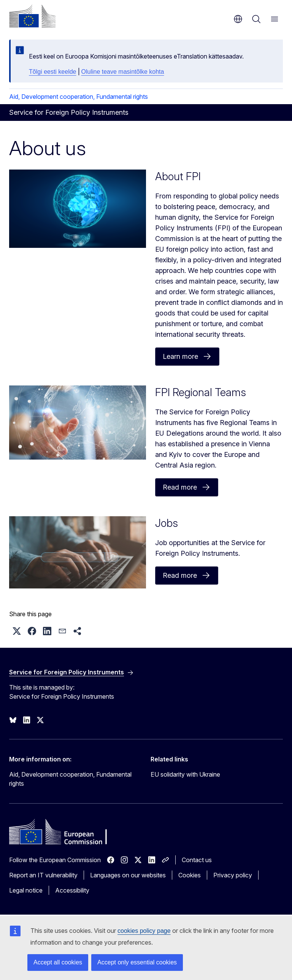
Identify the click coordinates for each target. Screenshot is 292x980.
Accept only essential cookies (137, 962)
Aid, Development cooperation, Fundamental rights (79, 97)
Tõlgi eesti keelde (53, 72)
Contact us (197, 860)
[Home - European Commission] (32, 16)
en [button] (238, 19)
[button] (17, 631)
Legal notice (26, 890)
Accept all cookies (58, 962)
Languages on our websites (128, 875)
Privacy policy (233, 875)
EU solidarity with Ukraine (185, 774)
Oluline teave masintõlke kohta (123, 72)
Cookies (190, 875)
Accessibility (72, 890)
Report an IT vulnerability (43, 875)
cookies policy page (144, 931)
